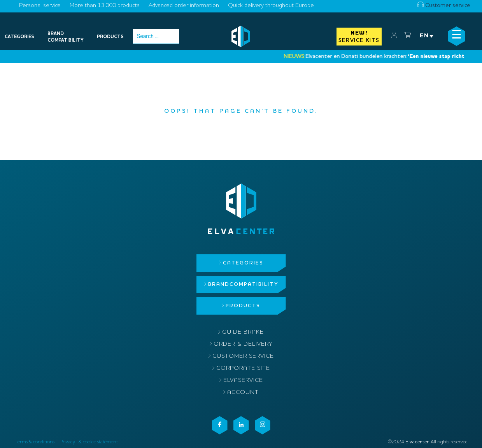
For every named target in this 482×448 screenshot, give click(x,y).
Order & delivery (243, 344)
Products (243, 306)
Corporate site (243, 368)
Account (243, 393)
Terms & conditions (35, 442)
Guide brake (243, 332)
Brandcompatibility (243, 284)
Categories (243, 263)
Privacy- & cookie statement (89, 442)
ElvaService (243, 381)
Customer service (444, 6)
